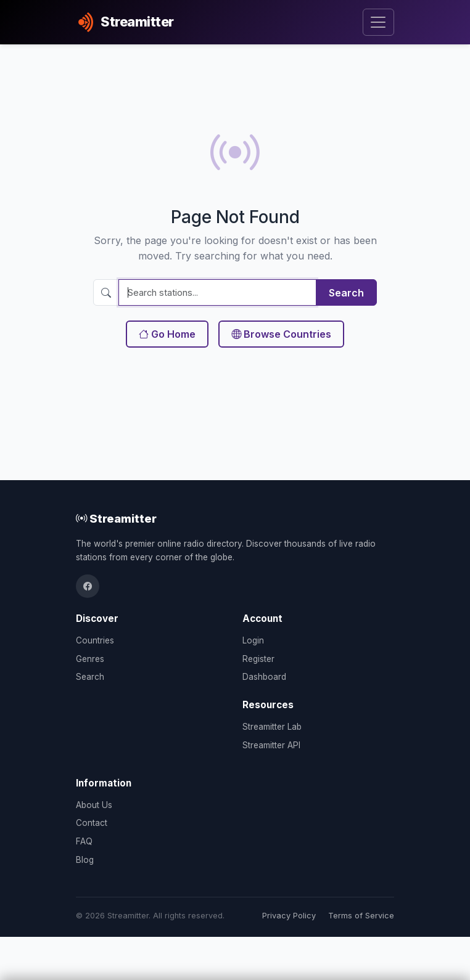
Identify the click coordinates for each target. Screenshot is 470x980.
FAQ (84, 841)
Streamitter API (271, 745)
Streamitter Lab (272, 727)
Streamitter (116, 518)
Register (258, 659)
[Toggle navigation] (378, 22)
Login (253, 640)
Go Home (167, 334)
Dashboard (264, 677)
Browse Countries (281, 334)
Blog (85, 860)
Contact (92, 823)
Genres (90, 659)
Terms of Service (361, 916)
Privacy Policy (289, 916)
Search (346, 293)
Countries (95, 640)
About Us (94, 805)
